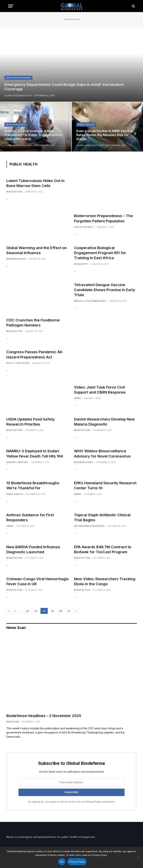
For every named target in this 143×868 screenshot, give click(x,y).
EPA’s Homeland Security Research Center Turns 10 (105, 485)
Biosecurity (81, 264)
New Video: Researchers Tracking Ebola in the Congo (105, 581)
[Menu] (11, 6)
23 (36, 611)
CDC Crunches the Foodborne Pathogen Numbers (33, 323)
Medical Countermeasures (90, 301)
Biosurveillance (16, 259)
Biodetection (14, 192)
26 (61, 611)
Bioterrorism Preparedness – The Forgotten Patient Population (103, 218)
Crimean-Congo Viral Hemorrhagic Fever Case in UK (38, 581)
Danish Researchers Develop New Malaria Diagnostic (104, 422)
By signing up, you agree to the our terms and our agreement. (72, 802)
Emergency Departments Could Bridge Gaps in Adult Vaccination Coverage (64, 87)
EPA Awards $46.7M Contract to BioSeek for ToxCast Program (103, 549)
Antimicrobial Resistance (89, 526)
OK (62, 862)
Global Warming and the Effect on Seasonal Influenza (37, 250)
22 (28, 611)
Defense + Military (17, 462)
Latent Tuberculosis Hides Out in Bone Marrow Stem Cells (35, 183)
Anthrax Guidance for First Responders (30, 517)
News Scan (13, 722)
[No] (138, 857)
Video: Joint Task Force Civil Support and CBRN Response (100, 390)
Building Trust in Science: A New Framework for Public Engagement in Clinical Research (33, 135)
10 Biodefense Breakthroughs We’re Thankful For (33, 485)
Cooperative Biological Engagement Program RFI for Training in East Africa (100, 253)
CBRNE (78, 398)
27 (69, 611)
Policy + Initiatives (18, 363)
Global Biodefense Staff (18, 96)
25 (52, 611)
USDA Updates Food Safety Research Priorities (31, 422)
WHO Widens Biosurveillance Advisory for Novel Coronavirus (102, 454)
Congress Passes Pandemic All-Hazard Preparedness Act (35, 354)
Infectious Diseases (18, 78)
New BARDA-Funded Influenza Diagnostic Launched (33, 549)
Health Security (16, 125)
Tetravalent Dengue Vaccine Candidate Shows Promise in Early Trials (105, 290)
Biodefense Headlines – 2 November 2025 (44, 716)
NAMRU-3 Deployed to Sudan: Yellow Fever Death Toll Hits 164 (35, 454)
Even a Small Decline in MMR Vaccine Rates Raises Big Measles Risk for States (104, 135)
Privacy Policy (93, 802)
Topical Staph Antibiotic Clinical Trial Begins (102, 517)
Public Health (86, 125)
